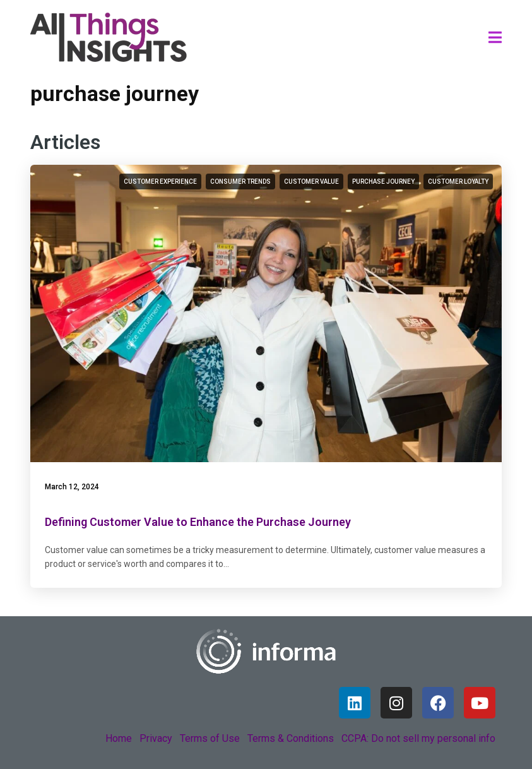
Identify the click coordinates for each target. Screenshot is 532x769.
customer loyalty (458, 182)
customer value (311, 182)
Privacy (156, 738)
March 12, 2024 (72, 487)
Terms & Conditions (291, 738)
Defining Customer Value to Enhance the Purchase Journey (198, 522)
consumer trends (240, 182)
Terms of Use (210, 738)
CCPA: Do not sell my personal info (418, 738)
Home (119, 738)
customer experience (160, 182)
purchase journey (383, 182)
